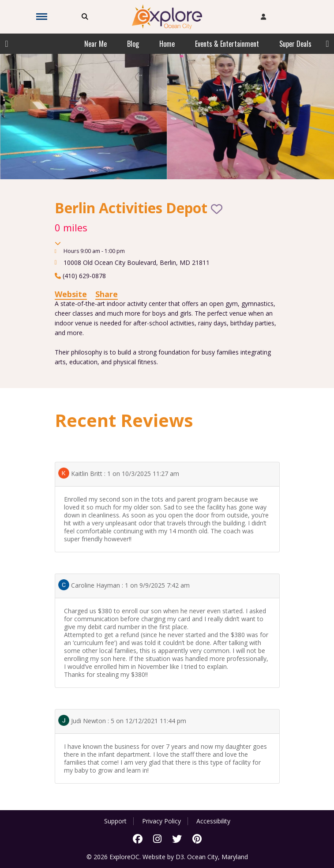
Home (167, 44)
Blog (133, 44)
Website (71, 294)
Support (115, 821)
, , (137, 262)
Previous (7, 44)
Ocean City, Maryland (218, 857)
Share (107, 294)
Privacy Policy (161, 821)
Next (327, 44)
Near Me (96, 44)
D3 (180, 857)
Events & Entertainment (227, 44)
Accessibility (213, 821)
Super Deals (295, 44)
